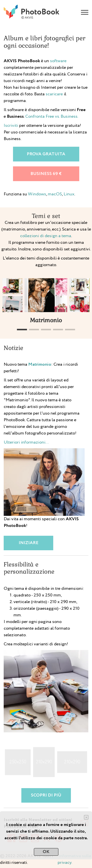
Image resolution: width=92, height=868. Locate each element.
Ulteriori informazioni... (26, 442)
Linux (69, 194)
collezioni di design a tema (46, 236)
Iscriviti (11, 126)
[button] (22, 330)
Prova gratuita (46, 154)
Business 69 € (46, 174)
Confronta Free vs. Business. (52, 116)
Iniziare (29, 543)
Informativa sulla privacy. (74, 859)
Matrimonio (40, 364)
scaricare (54, 94)
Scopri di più (46, 795)
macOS (55, 194)
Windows (37, 194)
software (58, 61)
